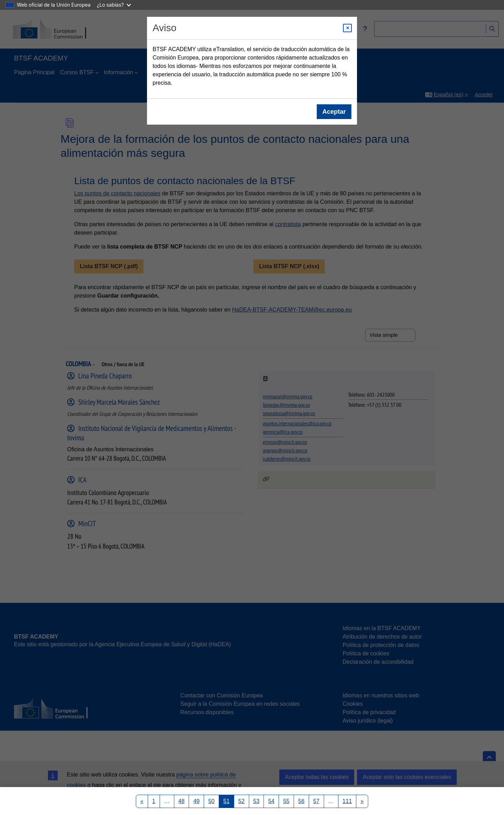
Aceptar (334, 112)
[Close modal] (347, 28)
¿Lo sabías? (114, 5)
